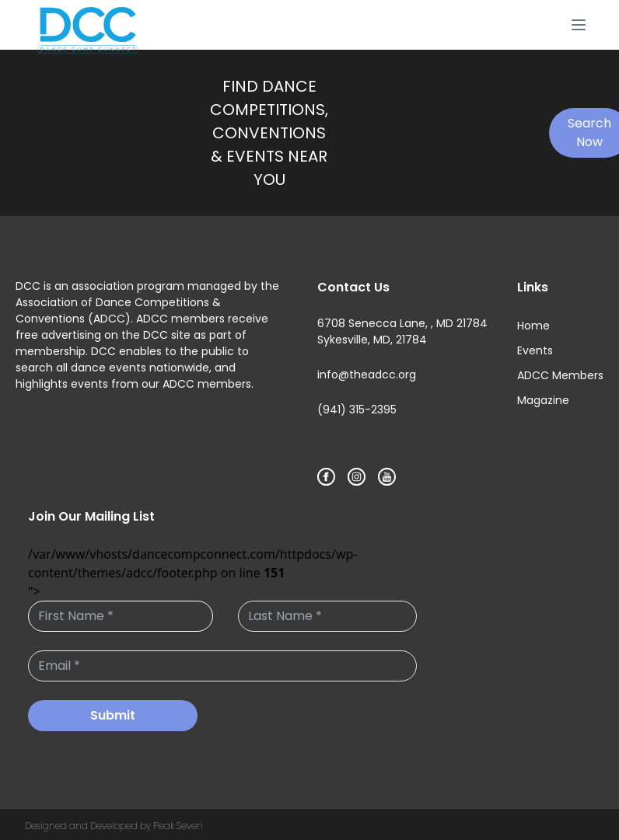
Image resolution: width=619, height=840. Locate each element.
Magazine (543, 400)
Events (535, 350)
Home (533, 326)
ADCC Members (560, 375)
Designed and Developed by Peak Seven (114, 826)
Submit (113, 715)
